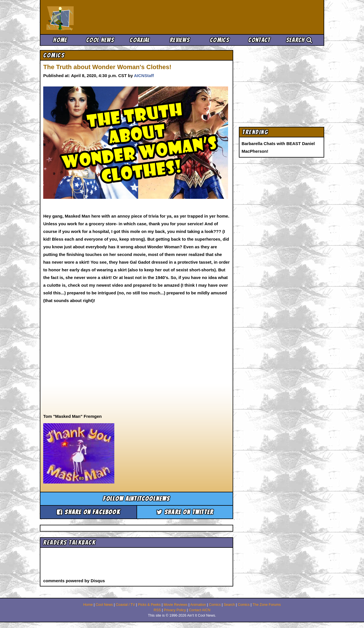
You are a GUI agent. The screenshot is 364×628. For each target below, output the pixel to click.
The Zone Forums (267, 605)
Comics (220, 40)
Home (60, 40)
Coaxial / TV (125, 605)
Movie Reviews (175, 605)
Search (299, 40)
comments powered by (74, 581)
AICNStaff (144, 76)
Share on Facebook (88, 512)
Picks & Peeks (149, 605)
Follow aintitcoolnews (136, 499)
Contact (259, 40)
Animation (198, 605)
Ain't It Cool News (88, 17)
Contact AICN (200, 610)
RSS (157, 610)
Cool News (100, 40)
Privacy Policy (175, 610)
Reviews (180, 40)
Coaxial (140, 40)
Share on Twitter (185, 512)
